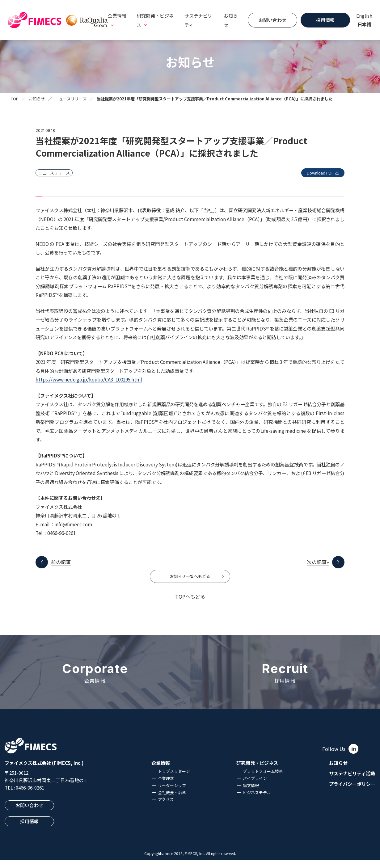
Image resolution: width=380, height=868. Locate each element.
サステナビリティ (198, 20)
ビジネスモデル (257, 800)
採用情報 (325, 20)
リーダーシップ (172, 793)
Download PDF (314, 173)
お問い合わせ (272, 20)
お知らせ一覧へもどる (190, 580)
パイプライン (255, 786)
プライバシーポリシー (352, 792)
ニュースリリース (71, 99)
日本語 (364, 24)
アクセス (166, 807)
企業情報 (161, 771)
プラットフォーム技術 (263, 779)
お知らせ (231, 20)
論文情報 (251, 793)
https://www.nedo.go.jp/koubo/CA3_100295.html (89, 379)
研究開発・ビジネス (257, 771)
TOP (15, 99)
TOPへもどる (190, 605)
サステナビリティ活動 (352, 782)
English (364, 16)
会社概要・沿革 (172, 800)
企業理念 (166, 786)
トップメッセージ (174, 779)
